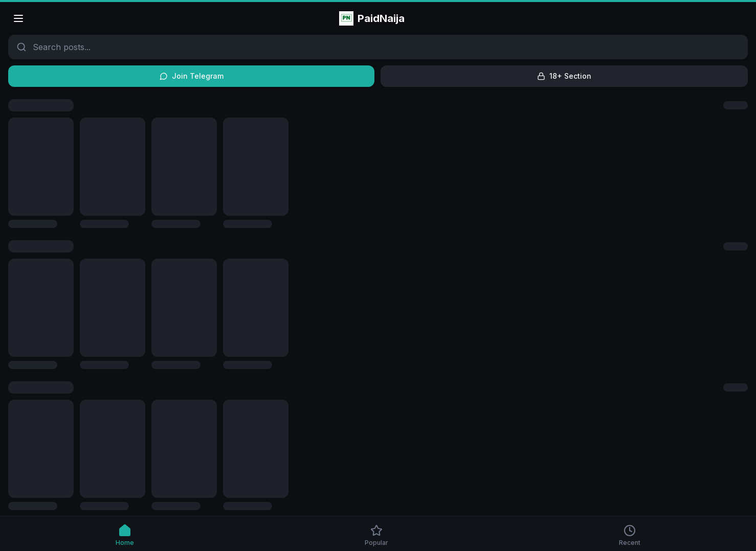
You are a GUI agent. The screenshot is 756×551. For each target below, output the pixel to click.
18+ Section (564, 76)
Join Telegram (192, 76)
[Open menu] (18, 18)
